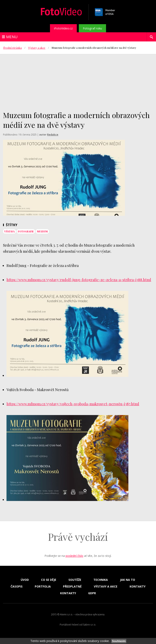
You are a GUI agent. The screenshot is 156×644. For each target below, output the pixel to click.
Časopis (17, 587)
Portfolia (43, 587)
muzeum (42, 231)
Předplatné (72, 587)
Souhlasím (119, 641)
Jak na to (128, 580)
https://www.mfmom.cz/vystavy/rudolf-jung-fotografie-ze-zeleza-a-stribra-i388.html (79, 280)
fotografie (26, 231)
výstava (9, 231)
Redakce (53, 135)
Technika (101, 580)
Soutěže (75, 580)
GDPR (92, 593)
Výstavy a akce (37, 48)
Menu (12, 37)
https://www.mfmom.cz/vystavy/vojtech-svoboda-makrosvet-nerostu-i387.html (73, 404)
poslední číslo (74, 556)
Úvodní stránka (12, 48)
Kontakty (138, 587)
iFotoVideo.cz (63, 28)
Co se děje (49, 580)
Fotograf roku (92, 28)
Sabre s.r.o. (90, 625)
